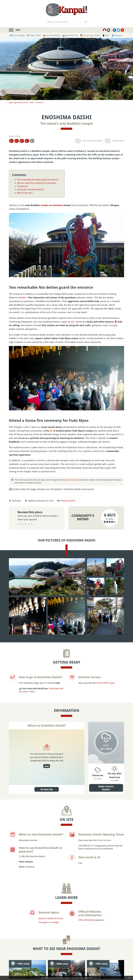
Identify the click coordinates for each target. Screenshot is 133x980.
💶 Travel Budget (17, 35)
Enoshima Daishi (68, 501)
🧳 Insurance (117, 35)
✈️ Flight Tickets (34, 35)
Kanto (32, 102)
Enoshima (40, 102)
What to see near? (25, 193)
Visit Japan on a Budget (49, 922)
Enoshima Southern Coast (103, 970)
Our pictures (22, 186)
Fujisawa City (68, 480)
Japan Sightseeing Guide (18, 102)
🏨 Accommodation (52, 35)
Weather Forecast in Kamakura (106, 788)
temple (45, 205)
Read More (88, 978)
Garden (23, 297)
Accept (47, 766)
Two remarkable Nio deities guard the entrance (38, 180)
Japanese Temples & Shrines (51, 918)
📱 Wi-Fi (106, 35)
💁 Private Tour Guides (90, 35)
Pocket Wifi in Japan (106, 683)
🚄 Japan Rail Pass (70, 35)
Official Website (85, 920)
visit (73, 322)
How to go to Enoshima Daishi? (30, 189)
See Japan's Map (47, 789)
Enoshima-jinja (63, 968)
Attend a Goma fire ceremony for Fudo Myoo (37, 183)
